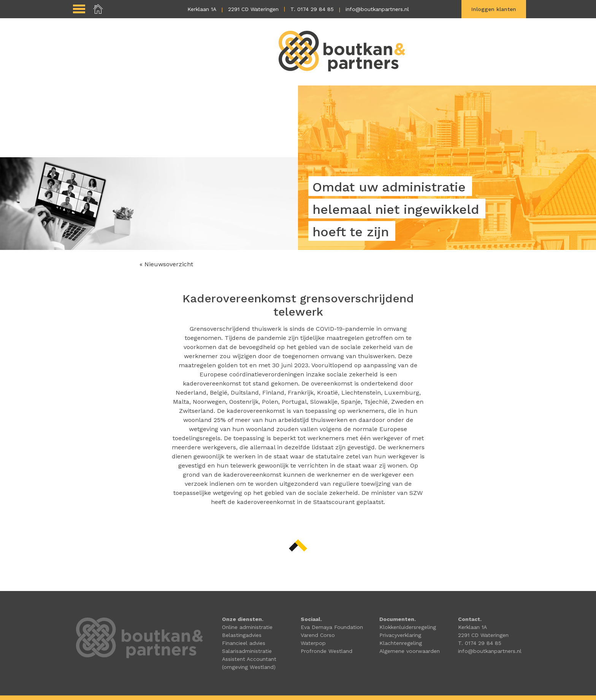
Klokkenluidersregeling (408, 627)
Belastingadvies (242, 635)
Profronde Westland (327, 651)
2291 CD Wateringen (253, 9)
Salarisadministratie (247, 651)
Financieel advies (244, 643)
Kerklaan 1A (202, 9)
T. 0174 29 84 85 (312, 9)
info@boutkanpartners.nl (377, 9)
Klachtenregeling (401, 643)
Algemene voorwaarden (410, 651)
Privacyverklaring (400, 635)
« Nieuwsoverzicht (166, 264)
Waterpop (313, 643)
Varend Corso (318, 635)
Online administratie (247, 627)
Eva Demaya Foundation (332, 627)
